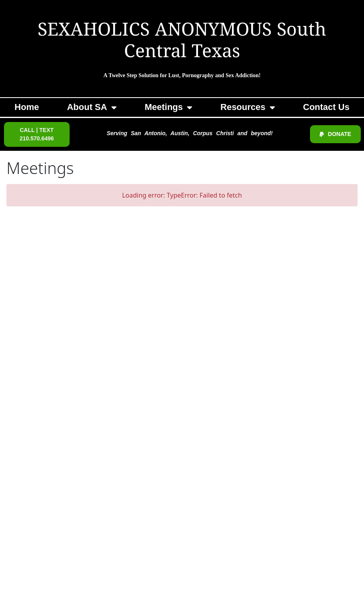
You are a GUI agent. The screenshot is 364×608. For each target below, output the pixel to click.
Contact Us (326, 107)
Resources (248, 108)
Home (27, 107)
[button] (37, 134)
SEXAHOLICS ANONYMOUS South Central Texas (182, 41)
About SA (92, 108)
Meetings (169, 108)
